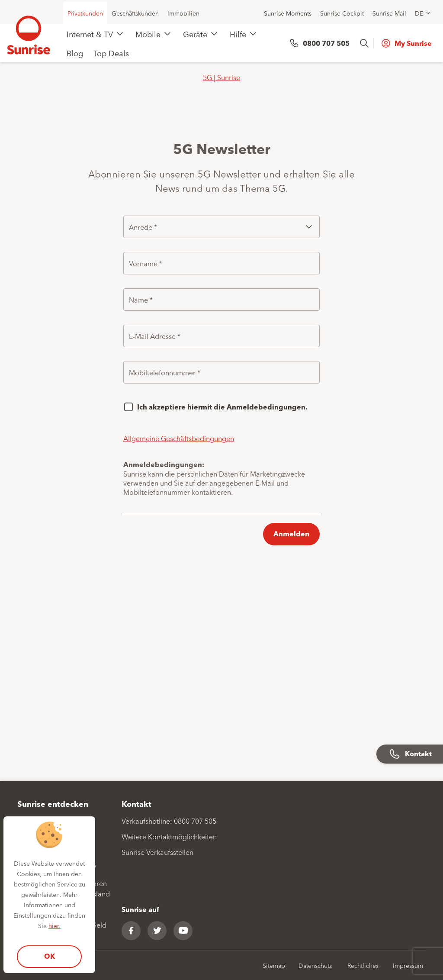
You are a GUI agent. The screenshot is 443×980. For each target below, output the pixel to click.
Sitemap (274, 965)
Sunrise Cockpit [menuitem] (342, 13)
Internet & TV (90, 34)
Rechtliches (363, 965)
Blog (75, 53)
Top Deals (111, 53)
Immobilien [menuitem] (183, 13)
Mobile (148, 34)
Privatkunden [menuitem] (85, 13)
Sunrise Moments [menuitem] (288, 13)
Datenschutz (315, 965)
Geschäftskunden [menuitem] (135, 13)
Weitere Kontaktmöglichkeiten (169, 836)
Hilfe (238, 34)
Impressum (408, 965)
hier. (55, 925)
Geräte (195, 34)
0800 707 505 (326, 43)
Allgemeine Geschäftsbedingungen (179, 438)
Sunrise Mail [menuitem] (389, 13)
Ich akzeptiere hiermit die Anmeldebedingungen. (222, 407)
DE (419, 13)
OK (50, 956)
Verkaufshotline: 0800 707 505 (169, 821)
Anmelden (291, 534)
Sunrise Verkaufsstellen (157, 852)
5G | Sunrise (221, 77)
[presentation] (365, 43)
